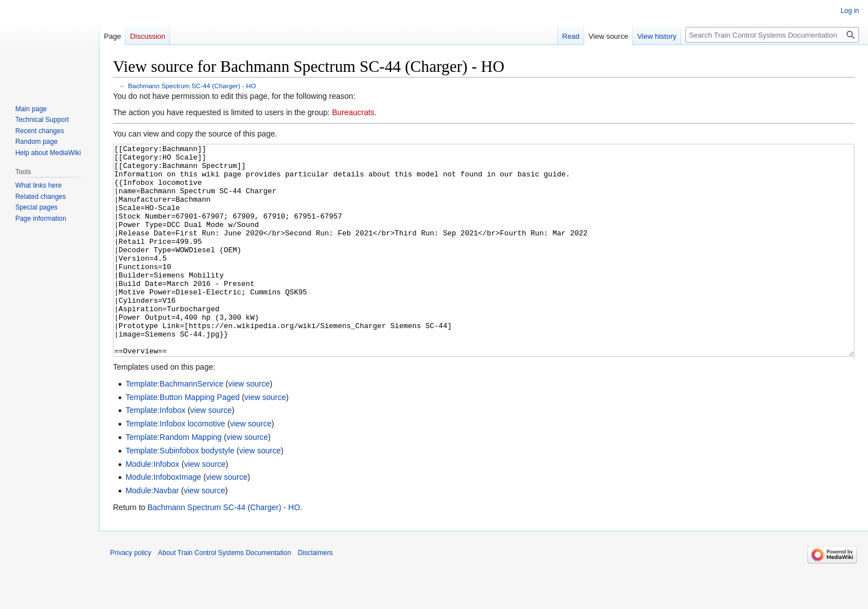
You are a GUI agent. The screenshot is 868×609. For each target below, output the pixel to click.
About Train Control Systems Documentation (224, 595)
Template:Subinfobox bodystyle (180, 493)
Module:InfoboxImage (163, 519)
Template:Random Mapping (173, 479)
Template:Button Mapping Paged (182, 439)
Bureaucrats (353, 112)
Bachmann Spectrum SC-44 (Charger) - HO (192, 86)
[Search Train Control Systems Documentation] (772, 35)
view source (249, 426)
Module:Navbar (152, 533)
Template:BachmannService (174, 426)
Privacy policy (131, 595)
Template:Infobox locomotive (175, 466)
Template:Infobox (155, 452)
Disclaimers (315, 595)
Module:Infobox (152, 506)
